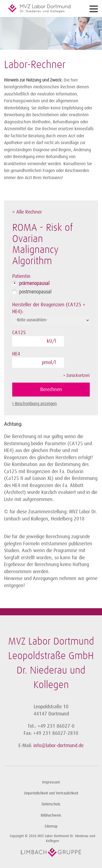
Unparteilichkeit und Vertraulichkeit (51, 793)
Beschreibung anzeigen (36, 404)
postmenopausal (35, 292)
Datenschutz (51, 804)
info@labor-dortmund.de (58, 745)
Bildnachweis (51, 815)
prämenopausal (34, 284)
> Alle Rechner (27, 212)
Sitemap (51, 826)
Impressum (51, 782)
